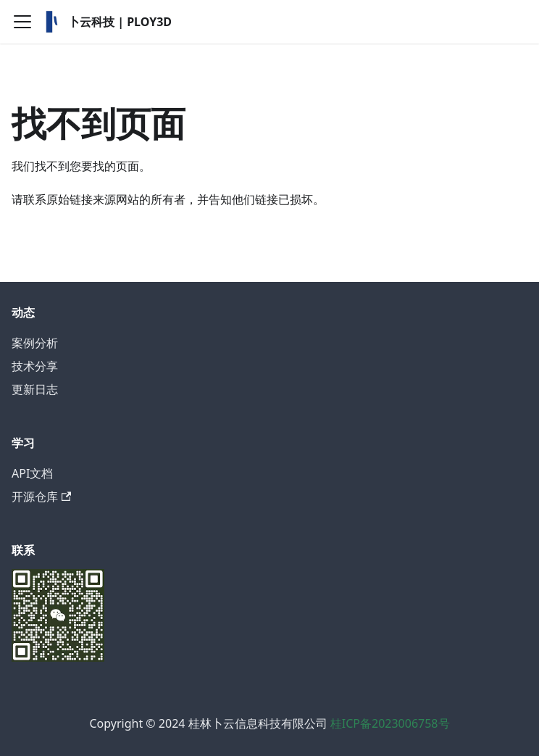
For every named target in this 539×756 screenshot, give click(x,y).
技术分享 (35, 366)
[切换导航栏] (22, 22)
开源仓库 (41, 497)
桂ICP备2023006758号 (390, 723)
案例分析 (35, 343)
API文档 (32, 473)
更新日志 (35, 389)
